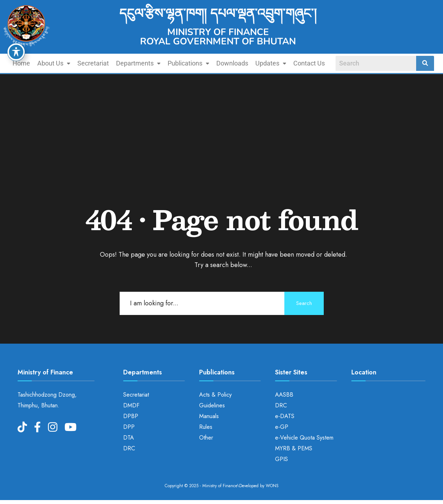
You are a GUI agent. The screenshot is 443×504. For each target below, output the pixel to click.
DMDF (131, 405)
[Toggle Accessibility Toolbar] (16, 52)
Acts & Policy (215, 395)
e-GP (282, 427)
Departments (138, 63)
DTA (129, 438)
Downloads (232, 63)
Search (304, 303)
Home (21, 63)
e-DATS (285, 416)
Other (206, 438)
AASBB (284, 395)
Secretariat (93, 63)
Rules (206, 427)
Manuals (209, 416)
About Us (54, 63)
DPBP (131, 416)
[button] (54, 63)
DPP (129, 427)
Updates (271, 63)
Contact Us (309, 63)
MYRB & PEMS (294, 448)
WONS (272, 486)
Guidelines (212, 405)
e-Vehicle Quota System (304, 438)
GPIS (281, 459)
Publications (188, 63)
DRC (129, 448)
